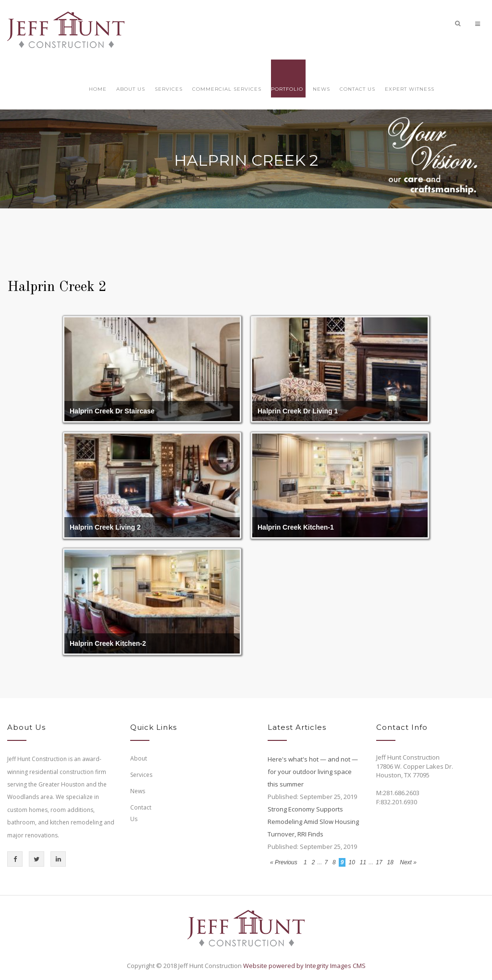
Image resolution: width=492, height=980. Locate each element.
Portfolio (287, 89)
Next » (408, 862)
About (139, 758)
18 (390, 862)
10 (351, 862)
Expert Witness (410, 89)
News (321, 89)
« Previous (284, 862)
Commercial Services (227, 89)
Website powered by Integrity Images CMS (304, 966)
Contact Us (357, 89)
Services (169, 89)
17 (379, 862)
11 (363, 862)
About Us (131, 89)
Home (98, 89)
